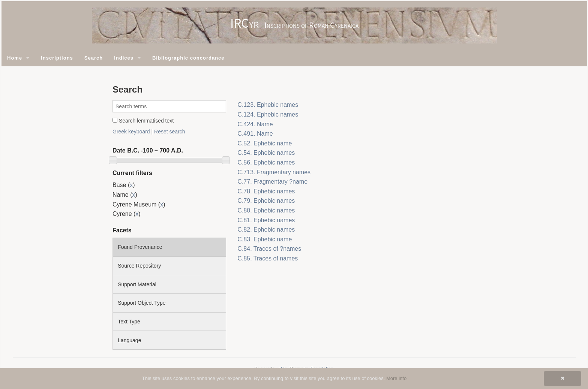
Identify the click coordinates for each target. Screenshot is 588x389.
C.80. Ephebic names (266, 210)
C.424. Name (255, 124)
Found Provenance (140, 247)
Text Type (129, 322)
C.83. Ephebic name (265, 239)
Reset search (169, 132)
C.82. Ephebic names (266, 230)
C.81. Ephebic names (266, 220)
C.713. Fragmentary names (274, 172)
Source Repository (139, 266)
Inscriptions (57, 58)
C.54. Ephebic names (266, 153)
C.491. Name (255, 134)
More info (396, 378)
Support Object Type (142, 303)
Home (15, 58)
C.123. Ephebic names (268, 105)
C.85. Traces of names (268, 258)
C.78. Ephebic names (266, 191)
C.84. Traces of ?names (269, 249)
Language (129, 340)
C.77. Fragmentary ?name (272, 182)
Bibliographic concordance (188, 58)
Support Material (137, 284)
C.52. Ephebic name (265, 143)
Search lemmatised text (143, 121)
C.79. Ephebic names (266, 201)
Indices (124, 58)
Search (94, 58)
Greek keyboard (131, 132)
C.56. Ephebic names (266, 162)
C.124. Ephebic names (268, 114)
